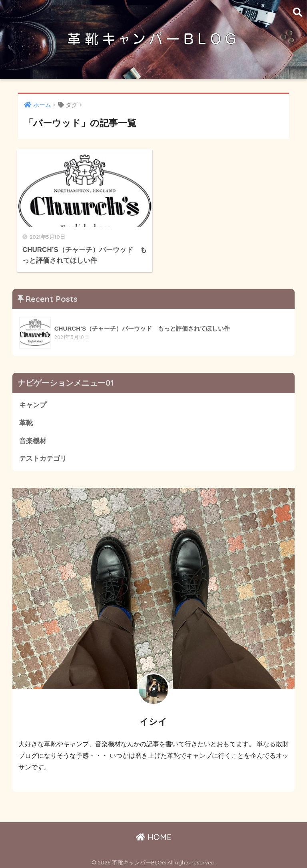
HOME (154, 834)
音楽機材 (33, 438)
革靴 (26, 420)
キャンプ (33, 402)
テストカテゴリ (43, 456)
